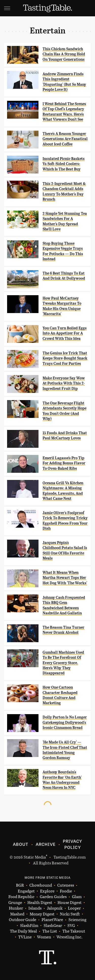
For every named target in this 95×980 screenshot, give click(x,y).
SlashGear (53, 926)
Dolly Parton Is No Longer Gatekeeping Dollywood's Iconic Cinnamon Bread (65, 722)
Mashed (17, 914)
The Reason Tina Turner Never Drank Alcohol (63, 630)
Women (44, 937)
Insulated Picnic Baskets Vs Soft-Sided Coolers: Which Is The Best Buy (64, 164)
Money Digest (42, 914)
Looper (74, 908)
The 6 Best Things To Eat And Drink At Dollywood (64, 276)
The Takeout (74, 931)
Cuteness (66, 885)
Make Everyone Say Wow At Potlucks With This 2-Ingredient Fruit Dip (64, 383)
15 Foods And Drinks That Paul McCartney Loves (65, 436)
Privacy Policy (72, 844)
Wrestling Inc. (69, 937)
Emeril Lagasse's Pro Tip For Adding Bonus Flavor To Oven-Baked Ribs (64, 463)
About (21, 844)
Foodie (66, 891)
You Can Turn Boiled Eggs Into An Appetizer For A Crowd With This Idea (65, 333)
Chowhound (41, 885)
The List (50, 931)
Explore (47, 891)
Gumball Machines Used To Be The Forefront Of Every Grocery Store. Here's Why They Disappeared (63, 663)
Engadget (26, 891)
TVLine (25, 937)
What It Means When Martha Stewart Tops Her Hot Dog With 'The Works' (65, 578)
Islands (35, 908)
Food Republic (21, 897)
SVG (71, 926)
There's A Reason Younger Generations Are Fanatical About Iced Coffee (65, 139)
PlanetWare (52, 920)
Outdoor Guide (23, 920)
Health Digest (40, 903)
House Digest (70, 903)
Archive (46, 844)
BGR (20, 885)
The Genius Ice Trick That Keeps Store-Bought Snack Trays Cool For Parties (65, 358)
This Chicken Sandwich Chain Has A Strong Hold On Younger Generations (64, 54)
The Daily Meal (23, 931)
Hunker (16, 908)
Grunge (15, 903)
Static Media (35, 857)
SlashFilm (29, 926)
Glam (77, 897)
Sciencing (77, 920)
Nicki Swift (70, 914)
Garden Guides (53, 897)
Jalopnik (55, 908)
